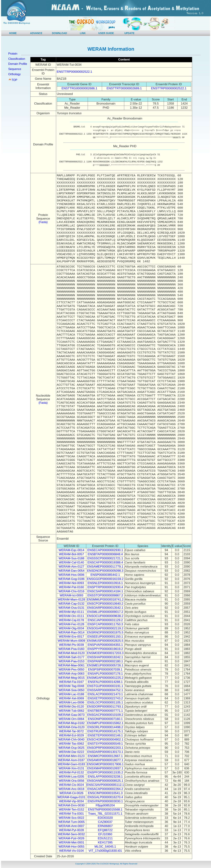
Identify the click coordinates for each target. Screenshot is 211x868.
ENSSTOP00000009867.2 (105, 595)
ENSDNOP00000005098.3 (105, 571)
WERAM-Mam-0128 (71, 600)
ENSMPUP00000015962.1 (105, 723)
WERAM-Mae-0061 (71, 665)
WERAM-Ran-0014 (72, 632)
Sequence (15, 69)
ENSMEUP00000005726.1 (105, 665)
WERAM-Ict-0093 (71, 595)
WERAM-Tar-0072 (72, 731)
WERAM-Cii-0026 (71, 793)
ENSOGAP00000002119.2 (105, 628)
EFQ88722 (105, 830)
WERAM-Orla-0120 (71, 727)
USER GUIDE (106, 33)
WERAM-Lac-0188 (72, 694)
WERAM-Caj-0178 (72, 620)
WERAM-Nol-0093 (72, 583)
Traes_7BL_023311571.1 (105, 814)
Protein (13, 54)
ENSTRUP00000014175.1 (105, 731)
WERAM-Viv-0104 (72, 851)
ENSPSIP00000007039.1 (105, 670)
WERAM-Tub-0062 (71, 711)
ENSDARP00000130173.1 (105, 752)
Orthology (14, 74)
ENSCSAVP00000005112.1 (105, 785)
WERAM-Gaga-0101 (72, 797)
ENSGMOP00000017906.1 (105, 764)
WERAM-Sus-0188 (72, 558)
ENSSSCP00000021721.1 (105, 558)
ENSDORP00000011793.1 (105, 707)
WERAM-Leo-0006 (71, 702)
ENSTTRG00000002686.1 (79, 88)
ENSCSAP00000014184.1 (105, 591)
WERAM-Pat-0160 (72, 587)
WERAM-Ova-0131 (71, 608)
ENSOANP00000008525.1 (105, 781)
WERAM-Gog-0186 (71, 579)
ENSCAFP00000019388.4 (105, 562)
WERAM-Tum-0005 (72, 822)
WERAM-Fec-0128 (71, 624)
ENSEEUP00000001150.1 (105, 637)
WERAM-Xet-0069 (72, 698)
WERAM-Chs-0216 (71, 591)
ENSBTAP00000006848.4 (105, 554)
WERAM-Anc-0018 (72, 789)
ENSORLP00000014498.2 (105, 727)
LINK (83, 33)
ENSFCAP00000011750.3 (105, 624)
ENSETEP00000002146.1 (105, 735)
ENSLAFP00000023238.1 (105, 777)
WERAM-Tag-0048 (72, 686)
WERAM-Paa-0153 (71, 661)
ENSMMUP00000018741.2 (105, 600)
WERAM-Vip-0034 (71, 801)
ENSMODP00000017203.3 (105, 653)
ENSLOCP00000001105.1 (105, 702)
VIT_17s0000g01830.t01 (105, 851)
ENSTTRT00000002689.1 (124, 88)
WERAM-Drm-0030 (71, 805)
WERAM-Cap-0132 (72, 604)
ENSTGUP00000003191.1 (105, 686)
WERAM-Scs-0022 (71, 818)
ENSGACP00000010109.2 (105, 715)
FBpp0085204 (105, 805)
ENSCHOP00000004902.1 (105, 740)
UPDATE (130, 33)
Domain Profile (18, 64)
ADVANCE (36, 33)
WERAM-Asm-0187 (71, 760)
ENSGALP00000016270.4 (105, 797)
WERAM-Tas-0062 (71, 744)
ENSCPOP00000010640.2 (105, 604)
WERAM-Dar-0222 (72, 752)
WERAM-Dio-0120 (72, 707)
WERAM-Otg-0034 (72, 628)
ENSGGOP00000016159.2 (105, 579)
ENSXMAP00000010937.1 (105, 768)
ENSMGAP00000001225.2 (105, 678)
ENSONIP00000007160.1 (105, 719)
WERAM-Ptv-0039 (71, 645)
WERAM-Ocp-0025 (71, 748)
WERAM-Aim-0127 (72, 567)
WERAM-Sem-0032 (71, 834)
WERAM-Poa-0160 (71, 649)
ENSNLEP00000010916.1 (105, 583)
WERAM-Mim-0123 (71, 756)
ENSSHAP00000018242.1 (105, 657)
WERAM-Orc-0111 (72, 616)
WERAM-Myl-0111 (71, 612)
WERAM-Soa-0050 (71, 690)
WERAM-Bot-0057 (72, 554)
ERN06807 (105, 826)
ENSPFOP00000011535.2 (105, 772)
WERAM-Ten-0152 (72, 810)
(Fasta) (43, 222)
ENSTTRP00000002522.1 (75, 72)
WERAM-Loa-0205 (71, 777)
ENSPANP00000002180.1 (105, 661)
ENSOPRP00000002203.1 (105, 748)
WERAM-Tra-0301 (71, 814)
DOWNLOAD (60, 33)
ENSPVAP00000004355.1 (105, 645)
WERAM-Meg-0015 (71, 678)
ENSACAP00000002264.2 (105, 789)
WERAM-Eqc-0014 (72, 550)
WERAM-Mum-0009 (71, 641)
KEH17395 (105, 842)
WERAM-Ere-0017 (71, 637)
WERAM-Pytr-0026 (71, 838)
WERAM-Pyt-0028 (71, 830)
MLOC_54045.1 (105, 847)
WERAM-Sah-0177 (71, 657)
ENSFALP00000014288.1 (105, 682)
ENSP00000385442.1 (105, 575)
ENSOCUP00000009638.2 (105, 616)
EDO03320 (105, 818)
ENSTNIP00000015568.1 (105, 810)
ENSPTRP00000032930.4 (105, 587)
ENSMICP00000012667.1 (105, 756)
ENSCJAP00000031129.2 (105, 620)
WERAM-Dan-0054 (72, 571)
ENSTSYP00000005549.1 (105, 744)
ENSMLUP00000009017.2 (105, 612)
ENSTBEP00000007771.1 (105, 711)
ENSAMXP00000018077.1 (105, 760)
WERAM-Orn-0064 (71, 719)
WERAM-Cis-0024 (71, 785)
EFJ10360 (105, 834)
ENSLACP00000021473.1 (105, 694)
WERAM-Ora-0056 (71, 781)
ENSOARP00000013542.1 (105, 608)
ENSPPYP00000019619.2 (105, 649)
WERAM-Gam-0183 (71, 764)
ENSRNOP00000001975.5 (105, 632)
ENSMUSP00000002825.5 (105, 641)
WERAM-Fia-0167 (72, 682)
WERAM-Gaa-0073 (71, 715)
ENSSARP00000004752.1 (105, 690)
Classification (17, 59)
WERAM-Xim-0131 (72, 768)
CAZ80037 (105, 822)
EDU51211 (105, 838)
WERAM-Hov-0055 (71, 847)
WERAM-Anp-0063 (71, 674)
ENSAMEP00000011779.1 (105, 567)
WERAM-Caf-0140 (71, 562)
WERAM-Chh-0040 (72, 740)
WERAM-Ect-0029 (71, 735)
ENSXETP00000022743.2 (105, 698)
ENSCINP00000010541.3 (105, 793)
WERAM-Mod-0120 (71, 653)
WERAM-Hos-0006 (71, 575)
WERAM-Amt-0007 (71, 826)
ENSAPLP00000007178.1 (105, 674)
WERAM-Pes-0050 (72, 670)
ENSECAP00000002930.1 (105, 550)
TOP (14, 80)
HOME (13, 33)
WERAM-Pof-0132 (72, 772)
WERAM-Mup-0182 (71, 723)
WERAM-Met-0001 (71, 842)
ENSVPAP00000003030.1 (105, 801)
